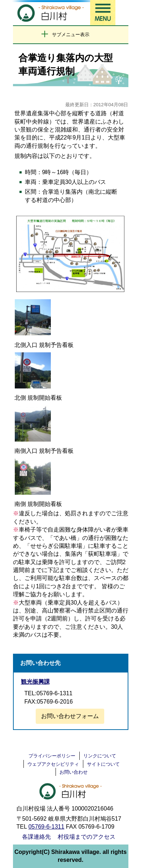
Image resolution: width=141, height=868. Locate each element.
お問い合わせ (74, 772)
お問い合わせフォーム (70, 716)
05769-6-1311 (47, 827)
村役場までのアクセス (87, 837)
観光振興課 (35, 682)
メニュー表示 (103, 13)
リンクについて (100, 756)
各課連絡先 (36, 837)
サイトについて (103, 764)
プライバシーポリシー (52, 756)
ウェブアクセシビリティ (53, 764)
